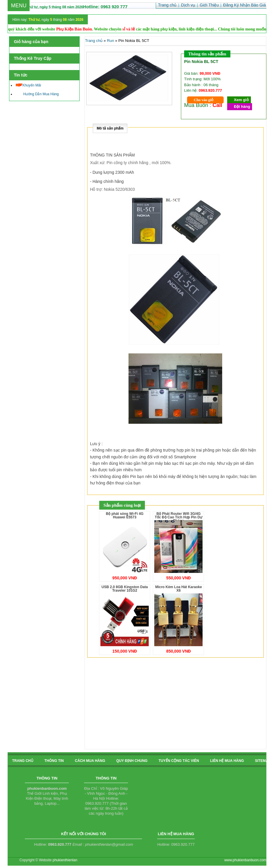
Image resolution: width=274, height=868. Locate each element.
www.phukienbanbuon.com (245, 860)
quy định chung (132, 761)
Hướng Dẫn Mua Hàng (37, 94)
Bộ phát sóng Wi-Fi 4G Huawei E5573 (125, 515)
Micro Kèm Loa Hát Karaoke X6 (178, 589)
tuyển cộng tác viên (179, 761)
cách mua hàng (90, 761)
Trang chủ (94, 41)
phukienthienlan (65, 860)
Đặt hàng (242, 107)
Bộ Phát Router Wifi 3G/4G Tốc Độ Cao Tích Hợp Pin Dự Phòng (179, 517)
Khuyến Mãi (28, 85)
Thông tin (54, 761)
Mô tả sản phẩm (110, 128)
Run (110, 41)
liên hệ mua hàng (227, 761)
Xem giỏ (241, 100)
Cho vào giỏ (204, 100)
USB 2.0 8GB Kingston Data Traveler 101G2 (125, 589)
